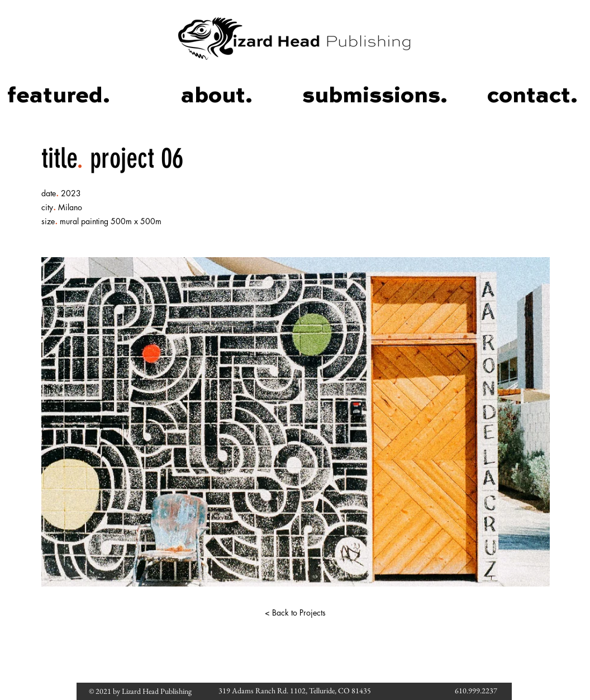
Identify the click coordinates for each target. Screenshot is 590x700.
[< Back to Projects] (295, 613)
